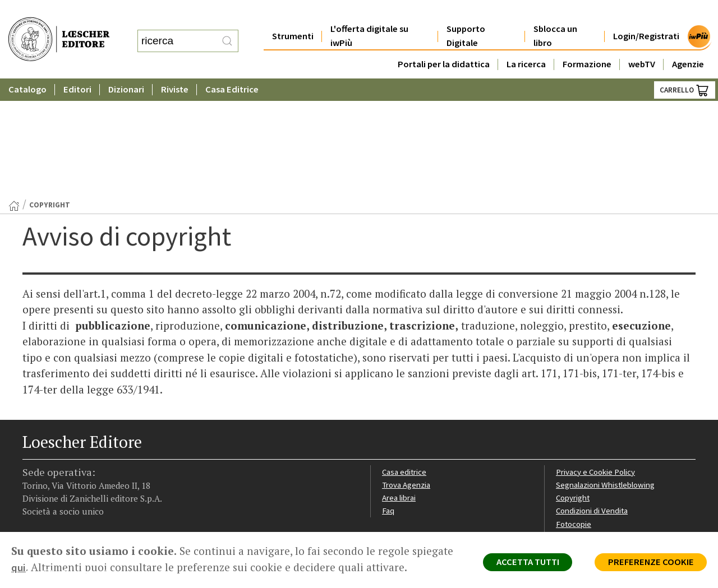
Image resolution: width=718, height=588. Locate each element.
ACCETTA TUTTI (521, 563)
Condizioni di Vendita (593, 395)
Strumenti (293, 14)
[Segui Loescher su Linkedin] (72, 461)
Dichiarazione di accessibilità (607, 422)
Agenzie (688, 42)
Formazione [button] (587, 42)
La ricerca (526, 42)
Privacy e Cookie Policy (597, 356)
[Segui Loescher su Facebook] (32, 461)
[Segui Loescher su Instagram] (52, 461)
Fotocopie (575, 409)
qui (62, 567)
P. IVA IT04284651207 (61, 506)
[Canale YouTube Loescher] (91, 461)
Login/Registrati (646, 14)
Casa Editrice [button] (232, 67)
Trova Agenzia (407, 369)
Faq (388, 395)
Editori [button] (77, 67)
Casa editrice (405, 356)
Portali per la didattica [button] (444, 42)
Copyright (574, 382)
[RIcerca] (227, 30)
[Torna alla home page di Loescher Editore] (59, 28)
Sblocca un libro (555, 13)
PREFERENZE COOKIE (649, 563)
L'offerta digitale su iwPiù (369, 13)
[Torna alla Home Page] (14, 90)
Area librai (399, 382)
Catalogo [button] (27, 67)
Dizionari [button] (126, 67)
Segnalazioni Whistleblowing (607, 369)
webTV (642, 42)
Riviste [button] (175, 67)
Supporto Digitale (466, 13)
